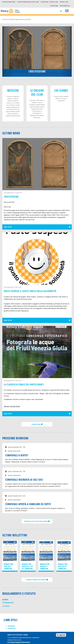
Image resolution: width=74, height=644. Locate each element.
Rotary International (9, 2)
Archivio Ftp (11, 628)
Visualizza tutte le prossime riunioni (36, 521)
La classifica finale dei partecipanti (24, 384)
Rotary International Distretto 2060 (28, 2)
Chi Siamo (61, 90)
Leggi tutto (8, 227)
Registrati (54, 6)
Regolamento (9, 602)
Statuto (7, 606)
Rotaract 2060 (64, 2)
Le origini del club (37, 92)
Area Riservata (65, 6)
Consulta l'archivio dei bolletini (36, 580)
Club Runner (11, 626)
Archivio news (36, 424)
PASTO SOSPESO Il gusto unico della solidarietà (30, 291)
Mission (13, 90)
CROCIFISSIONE (37, 71)
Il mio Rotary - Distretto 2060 (49, 2)
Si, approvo (61, 636)
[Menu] (67, 11)
